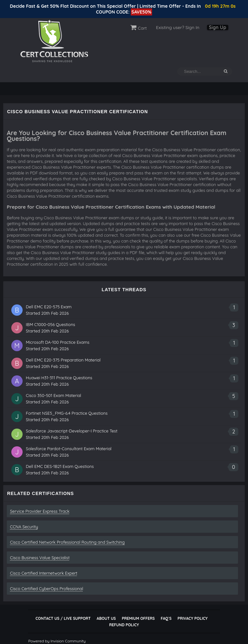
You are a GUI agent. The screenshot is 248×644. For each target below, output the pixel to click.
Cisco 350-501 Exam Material (53, 395)
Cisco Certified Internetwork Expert (44, 573)
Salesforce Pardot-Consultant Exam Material (69, 449)
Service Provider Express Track (40, 511)
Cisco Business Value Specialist (40, 558)
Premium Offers (138, 618)
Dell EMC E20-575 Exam (49, 307)
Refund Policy (124, 625)
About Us (106, 618)
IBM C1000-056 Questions (51, 324)
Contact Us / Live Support (63, 618)
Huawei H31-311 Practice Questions (59, 378)
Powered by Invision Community (57, 641)
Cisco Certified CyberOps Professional (46, 589)
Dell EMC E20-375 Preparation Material (63, 360)
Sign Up (218, 27)
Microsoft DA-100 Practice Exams (58, 342)
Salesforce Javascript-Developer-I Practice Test (72, 431)
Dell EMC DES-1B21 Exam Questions (60, 466)
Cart (139, 28)
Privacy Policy (193, 618)
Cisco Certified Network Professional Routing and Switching (67, 542)
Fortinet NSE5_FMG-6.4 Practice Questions (67, 413)
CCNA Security (24, 527)
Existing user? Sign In (178, 27)
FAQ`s (166, 618)
